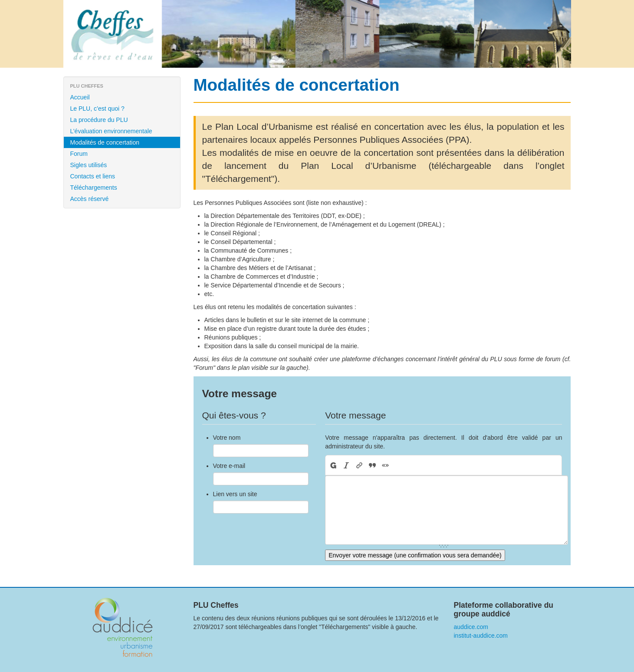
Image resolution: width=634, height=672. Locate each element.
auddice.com (471, 627)
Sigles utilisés (89, 165)
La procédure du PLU (99, 120)
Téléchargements (94, 188)
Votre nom (227, 438)
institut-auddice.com (481, 636)
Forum (79, 154)
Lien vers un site (235, 494)
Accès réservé (90, 199)
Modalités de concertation (105, 142)
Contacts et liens (93, 176)
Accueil (80, 97)
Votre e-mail (229, 466)
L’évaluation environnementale (111, 131)
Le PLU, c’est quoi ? (97, 109)
